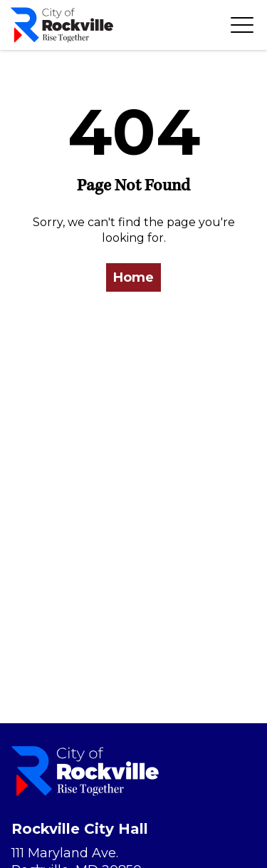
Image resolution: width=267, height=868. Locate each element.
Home (133, 277)
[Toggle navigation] (242, 25)
